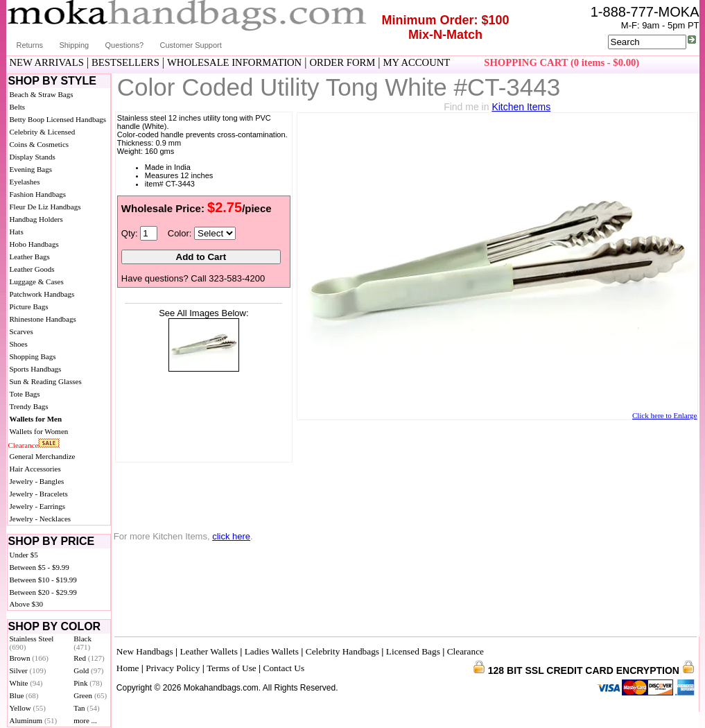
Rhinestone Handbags (43, 319)
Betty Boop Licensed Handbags (58, 119)
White (26, 683)
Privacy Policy (173, 668)
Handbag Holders (36, 219)
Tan (86, 708)
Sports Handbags (36, 369)
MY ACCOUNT (416, 62)
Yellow (28, 708)
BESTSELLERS (125, 62)
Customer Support (191, 45)
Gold (88, 670)
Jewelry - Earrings (38, 506)
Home (128, 668)
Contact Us (284, 668)
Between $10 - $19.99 (43, 580)
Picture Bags (29, 306)
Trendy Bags (29, 406)
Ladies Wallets (272, 651)
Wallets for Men (36, 419)
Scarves (21, 331)
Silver (28, 670)
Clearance (24, 445)
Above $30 (27, 604)
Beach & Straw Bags (42, 94)
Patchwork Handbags (42, 294)
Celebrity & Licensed (43, 132)
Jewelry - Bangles (37, 481)
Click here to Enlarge (665, 415)
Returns (30, 45)
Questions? (125, 45)
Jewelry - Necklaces (41, 519)
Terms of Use (232, 668)
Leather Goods (32, 269)
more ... (85, 720)
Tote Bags (25, 394)
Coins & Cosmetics (40, 144)
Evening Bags (31, 169)
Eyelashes (25, 182)
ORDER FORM (342, 62)
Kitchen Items (521, 107)
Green (90, 695)
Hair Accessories (35, 469)
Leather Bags (30, 257)
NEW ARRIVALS (47, 62)
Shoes (19, 344)
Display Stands (33, 157)
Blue (24, 695)
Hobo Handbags (34, 244)
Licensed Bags (413, 651)
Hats (17, 232)
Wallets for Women (39, 431)
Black (82, 643)
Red (89, 658)
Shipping (74, 45)
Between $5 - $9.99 (40, 567)
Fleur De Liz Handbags (45, 207)
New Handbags (145, 651)
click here (231, 536)
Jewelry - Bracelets (39, 494)
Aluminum (34, 720)
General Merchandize (43, 456)
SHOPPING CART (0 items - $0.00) (562, 62)
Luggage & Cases (37, 281)
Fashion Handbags (38, 194)
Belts (18, 107)
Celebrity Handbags (342, 651)
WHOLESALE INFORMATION (234, 62)
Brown (29, 658)
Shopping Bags (33, 356)
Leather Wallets (208, 651)
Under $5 (24, 555)
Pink (88, 683)
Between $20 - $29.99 (43, 592)
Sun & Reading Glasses (46, 381)
